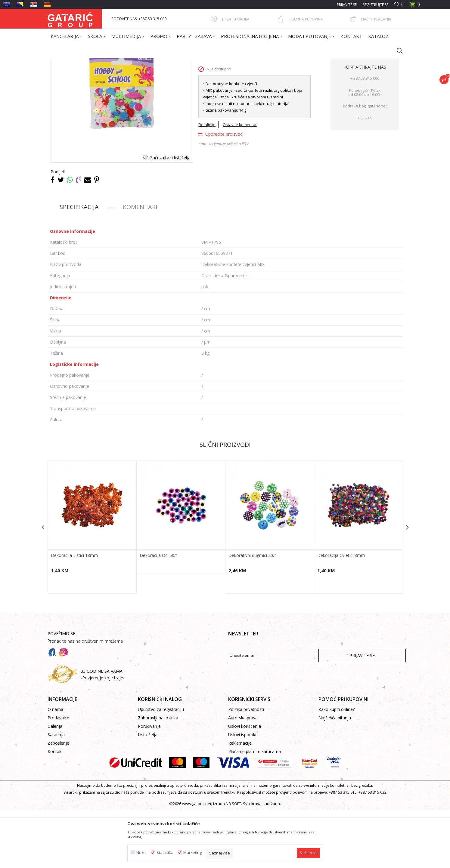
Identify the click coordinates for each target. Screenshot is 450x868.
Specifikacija (79, 265)
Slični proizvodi (225, 503)
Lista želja (148, 793)
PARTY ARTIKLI (146, 62)
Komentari (140, 265)
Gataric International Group (71, 62)
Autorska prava (243, 776)
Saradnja (56, 793)
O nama (55, 767)
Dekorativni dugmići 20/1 (253, 613)
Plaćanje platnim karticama (254, 809)
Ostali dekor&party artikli (184, 62)
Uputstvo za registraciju (161, 767)
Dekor (124, 62)
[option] (92, 585)
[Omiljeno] (399, 5)
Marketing (192, 853)
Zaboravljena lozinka (158, 776)
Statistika (165, 853)
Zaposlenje (58, 801)
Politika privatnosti (246, 767)
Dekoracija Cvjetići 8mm (341, 613)
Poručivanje (149, 784)
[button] (397, 51)
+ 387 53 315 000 (365, 136)
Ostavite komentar (240, 183)
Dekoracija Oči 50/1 (159, 613)
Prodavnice (58, 776)
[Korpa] (415, 6)
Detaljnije (207, 183)
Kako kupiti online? (337, 767)
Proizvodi (107, 62)
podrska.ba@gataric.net (365, 164)
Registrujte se (376, 5)
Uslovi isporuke (243, 793)
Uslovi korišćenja (245, 784)
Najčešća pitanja (335, 776)
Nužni (141, 853)
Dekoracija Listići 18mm (74, 613)
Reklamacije (240, 801)
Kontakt (55, 809)
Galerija (55, 784)
